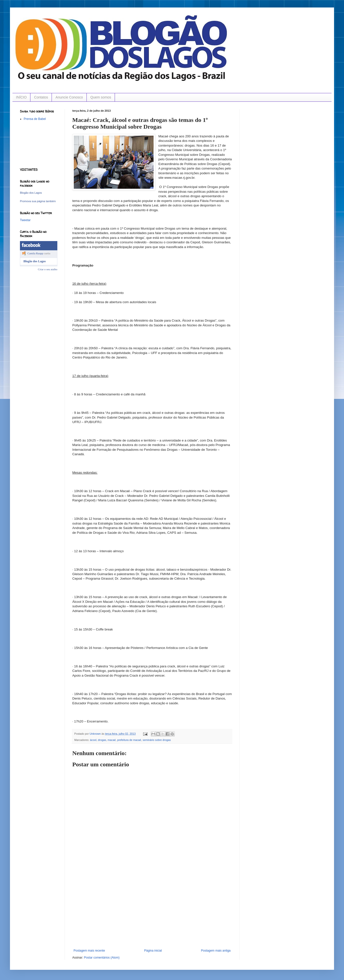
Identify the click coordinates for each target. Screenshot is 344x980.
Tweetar (25, 220)
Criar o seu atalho (48, 269)
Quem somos (101, 97)
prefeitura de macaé (129, 740)
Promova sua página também (38, 201)
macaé (112, 740)
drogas (102, 740)
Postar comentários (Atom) (102, 958)
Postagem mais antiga (216, 951)
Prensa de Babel (35, 119)
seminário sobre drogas (157, 740)
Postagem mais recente (89, 951)
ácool (93, 740)
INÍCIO (21, 97)
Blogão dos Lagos (31, 193)
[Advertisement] (152, 911)
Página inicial (153, 951)
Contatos (41, 97)
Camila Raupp (35, 253)
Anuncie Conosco (69, 97)
